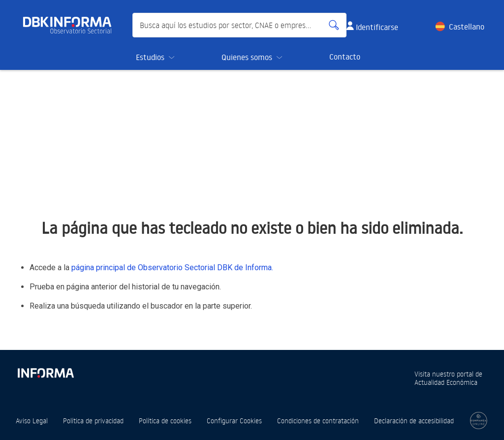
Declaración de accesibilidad (414, 421)
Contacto (345, 57)
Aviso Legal (32, 421)
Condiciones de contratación (318, 421)
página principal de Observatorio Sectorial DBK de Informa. (172, 267)
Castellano (467, 27)
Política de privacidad (93, 421)
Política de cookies (165, 421)
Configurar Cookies (234, 421)
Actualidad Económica (446, 382)
